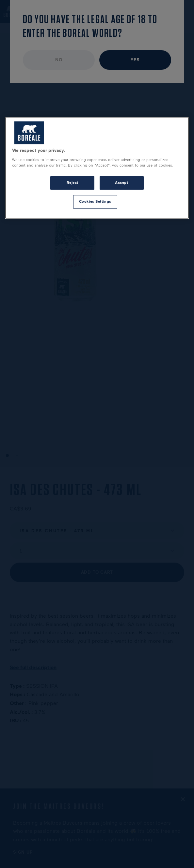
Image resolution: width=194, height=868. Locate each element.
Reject (73, 183)
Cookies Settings (95, 201)
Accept (121, 183)
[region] (97, 168)
